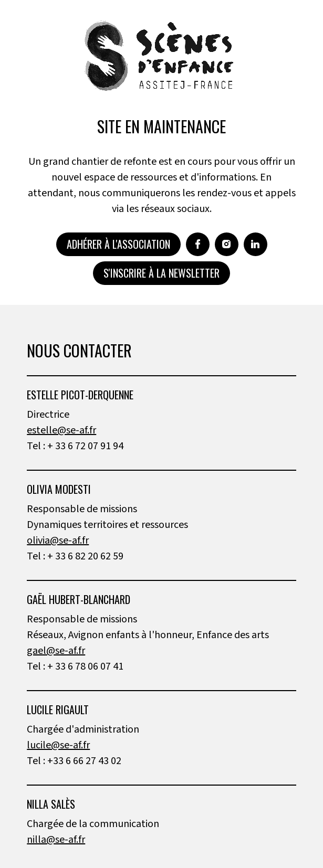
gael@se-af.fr (56, 651)
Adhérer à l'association (118, 244)
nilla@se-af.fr (56, 840)
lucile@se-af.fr (58, 745)
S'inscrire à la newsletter (161, 273)
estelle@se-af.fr (61, 430)
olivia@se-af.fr (58, 541)
